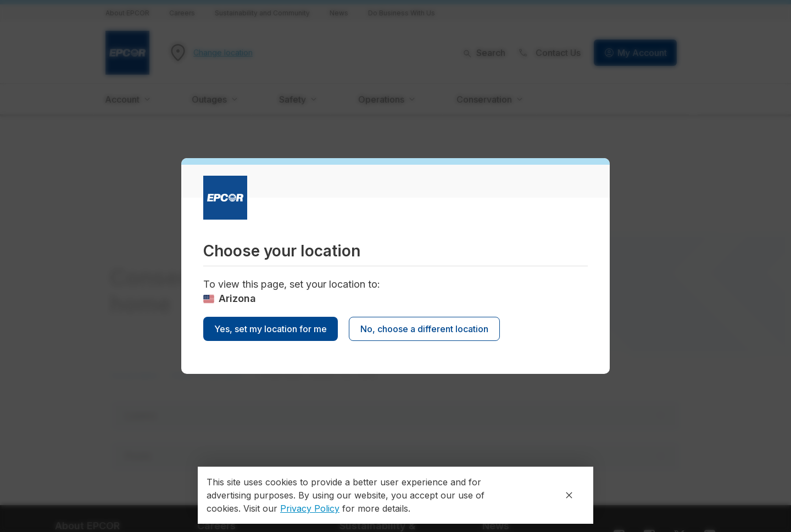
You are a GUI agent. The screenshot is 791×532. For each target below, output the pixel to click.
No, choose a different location (424, 329)
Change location (223, 53)
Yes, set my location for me (271, 329)
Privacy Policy (310, 508)
